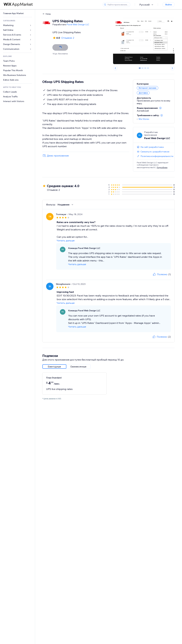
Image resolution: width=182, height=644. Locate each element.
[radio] (54, 367)
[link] (17, 13)
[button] (160, 108)
